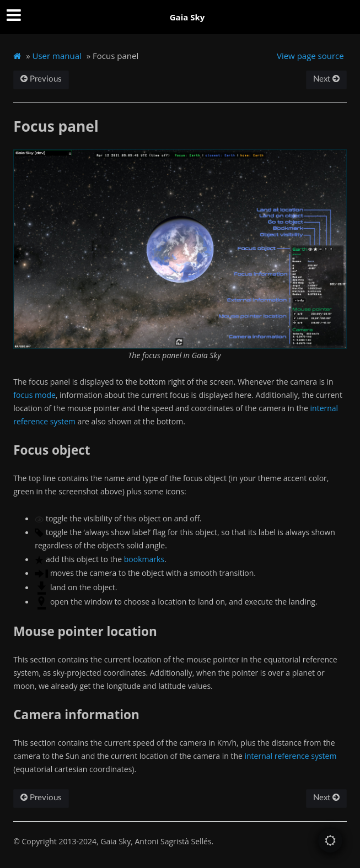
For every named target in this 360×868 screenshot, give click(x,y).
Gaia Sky (187, 17)
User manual (57, 56)
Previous (41, 79)
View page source (310, 56)
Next (326, 79)
